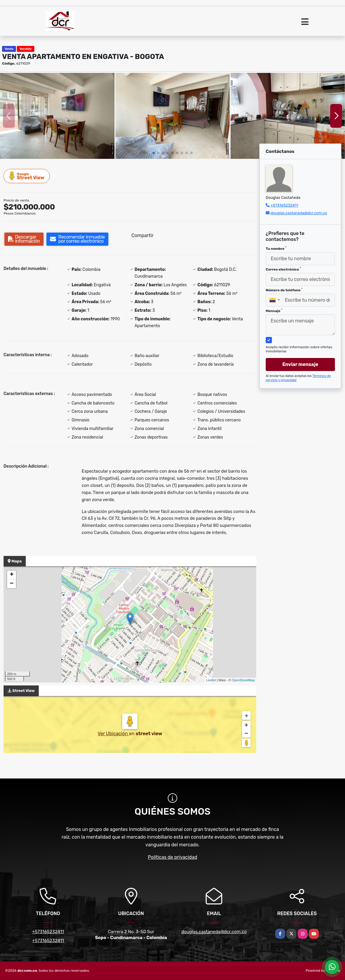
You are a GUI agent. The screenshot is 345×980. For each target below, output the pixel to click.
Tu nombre (276, 248)
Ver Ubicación (113, 734)
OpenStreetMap (243, 680)
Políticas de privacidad (173, 857)
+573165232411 (284, 205)
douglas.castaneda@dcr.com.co (299, 213)
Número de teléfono (284, 290)
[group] (57, 116)
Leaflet (211, 680)
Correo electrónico (283, 269)
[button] (154, 153)
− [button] (12, 584)
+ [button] (12, 575)
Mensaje (274, 311)
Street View (27, 176)
